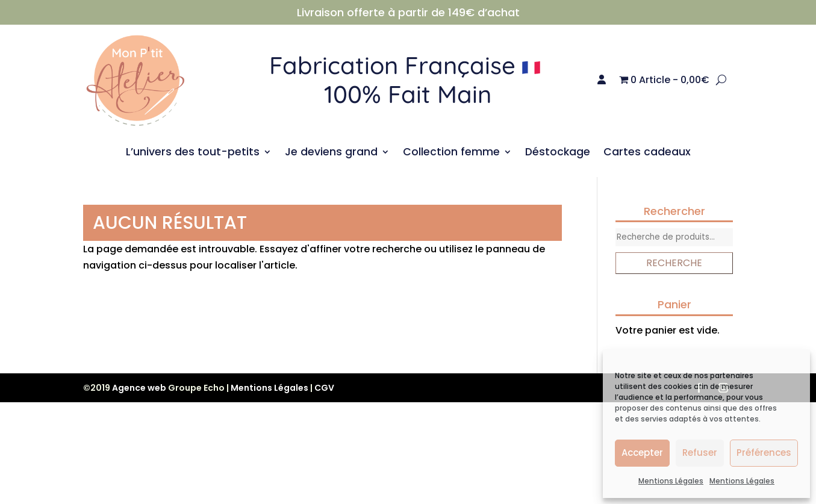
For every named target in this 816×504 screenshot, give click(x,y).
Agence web (139, 388)
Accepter (642, 453)
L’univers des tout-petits (193, 153)
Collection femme (451, 153)
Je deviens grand (331, 153)
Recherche (674, 263)
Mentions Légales (671, 481)
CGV (324, 388)
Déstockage (558, 153)
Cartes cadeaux (647, 153)
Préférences (764, 453)
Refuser (700, 453)
